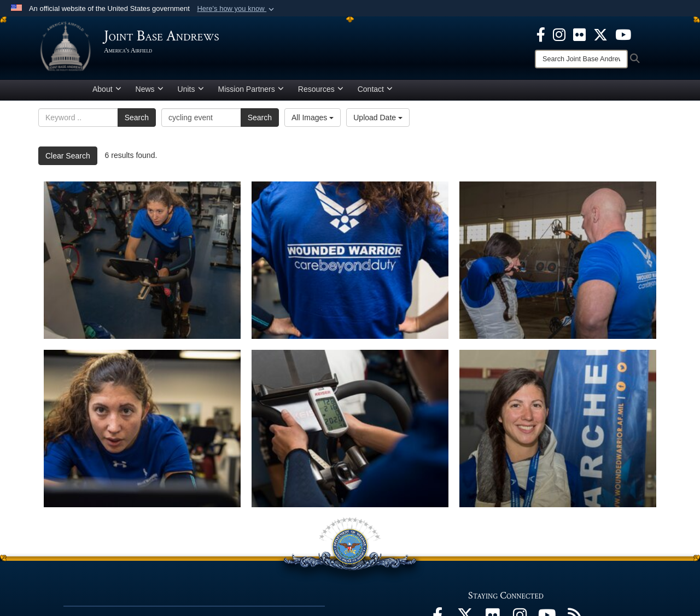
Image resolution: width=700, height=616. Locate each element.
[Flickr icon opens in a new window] (579, 34)
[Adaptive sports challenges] (558, 429)
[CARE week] (350, 429)
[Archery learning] (558, 260)
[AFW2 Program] (142, 429)
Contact (375, 89)
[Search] (581, 59)
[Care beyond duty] (350, 260)
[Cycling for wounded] (142, 260)
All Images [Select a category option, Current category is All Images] (313, 118)
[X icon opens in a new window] (600, 34)
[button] (237, 9)
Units (191, 89)
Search (137, 118)
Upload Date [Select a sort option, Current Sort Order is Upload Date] (378, 118)
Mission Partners (251, 89)
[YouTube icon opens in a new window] (623, 34)
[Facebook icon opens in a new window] (541, 34)
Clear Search (68, 156)
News (150, 89)
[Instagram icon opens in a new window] (559, 34)
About (107, 89)
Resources (321, 89)
